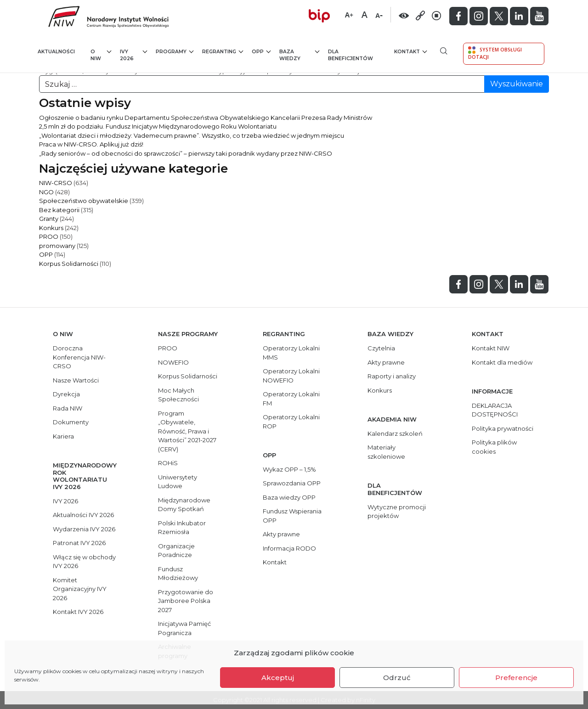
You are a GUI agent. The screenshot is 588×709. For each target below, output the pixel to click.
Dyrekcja (66, 394)
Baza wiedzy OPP (289, 497)
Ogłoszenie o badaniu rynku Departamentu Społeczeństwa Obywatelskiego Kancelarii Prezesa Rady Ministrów (206, 118)
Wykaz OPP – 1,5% (289, 469)
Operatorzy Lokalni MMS (291, 353)
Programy (175, 51)
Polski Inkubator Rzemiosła (182, 528)
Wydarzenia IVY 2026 (84, 529)
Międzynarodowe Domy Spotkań (184, 505)
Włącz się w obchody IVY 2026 (84, 562)
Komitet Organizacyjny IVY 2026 (80, 589)
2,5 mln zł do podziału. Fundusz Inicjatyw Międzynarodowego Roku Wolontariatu (158, 126)
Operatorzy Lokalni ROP (291, 422)
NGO (46, 192)
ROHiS (168, 463)
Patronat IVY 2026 (79, 543)
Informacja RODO (289, 548)
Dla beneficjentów (351, 55)
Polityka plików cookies (494, 447)
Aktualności (56, 52)
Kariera (63, 436)
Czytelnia (381, 348)
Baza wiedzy (299, 55)
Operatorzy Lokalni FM (291, 399)
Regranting (223, 51)
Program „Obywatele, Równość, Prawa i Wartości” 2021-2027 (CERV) (187, 431)
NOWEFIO (173, 362)
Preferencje (516, 678)
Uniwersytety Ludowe (178, 482)
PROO (49, 236)
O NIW (101, 55)
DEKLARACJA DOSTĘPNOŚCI (495, 410)
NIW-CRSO (56, 183)
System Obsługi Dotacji (495, 53)
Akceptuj (278, 678)
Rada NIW (68, 408)
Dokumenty (71, 422)
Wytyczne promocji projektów (397, 512)
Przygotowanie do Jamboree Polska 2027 (186, 601)
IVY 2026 (133, 55)
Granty (49, 219)
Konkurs (51, 228)
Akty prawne (281, 534)
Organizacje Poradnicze (176, 551)
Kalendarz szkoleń (395, 433)
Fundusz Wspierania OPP (292, 516)
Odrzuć (397, 678)
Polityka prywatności (503, 428)
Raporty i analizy (392, 376)
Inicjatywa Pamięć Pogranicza (184, 628)
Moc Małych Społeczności (178, 395)
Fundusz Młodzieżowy (178, 574)
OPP (261, 51)
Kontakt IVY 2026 (78, 612)
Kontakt (410, 51)
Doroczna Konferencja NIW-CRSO (79, 357)
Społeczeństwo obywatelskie (84, 201)
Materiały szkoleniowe (386, 452)
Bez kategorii (59, 210)
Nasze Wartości (76, 380)
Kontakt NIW (491, 348)
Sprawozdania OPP (292, 483)
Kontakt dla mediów (502, 362)
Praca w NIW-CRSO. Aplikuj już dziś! (91, 144)
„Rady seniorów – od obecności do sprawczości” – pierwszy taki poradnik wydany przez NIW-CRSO (186, 153)
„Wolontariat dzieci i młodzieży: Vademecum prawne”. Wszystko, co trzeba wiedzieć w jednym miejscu (192, 135)
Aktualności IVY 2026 (83, 515)
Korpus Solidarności (69, 264)
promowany (57, 246)
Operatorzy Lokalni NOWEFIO (291, 376)
